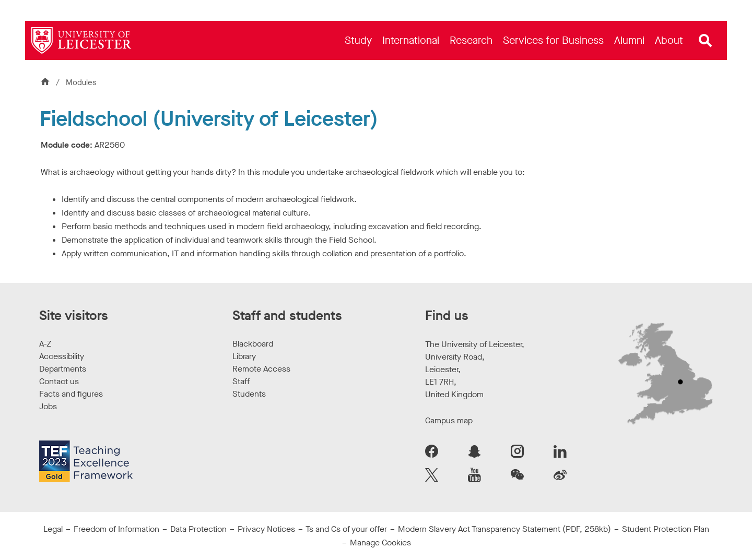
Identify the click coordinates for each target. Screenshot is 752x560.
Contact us (59, 381)
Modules (81, 82)
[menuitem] (358, 40)
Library (244, 356)
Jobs (48, 406)
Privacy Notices (266, 529)
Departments (63, 369)
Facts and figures (71, 394)
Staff (241, 381)
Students (249, 394)
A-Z (45, 344)
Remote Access (261, 369)
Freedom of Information (116, 529)
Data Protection (198, 529)
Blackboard (253, 344)
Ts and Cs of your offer (346, 529)
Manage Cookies (380, 543)
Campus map (449, 420)
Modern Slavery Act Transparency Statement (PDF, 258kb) (504, 529)
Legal (53, 529)
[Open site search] (706, 41)
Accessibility (62, 356)
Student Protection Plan (666, 529)
